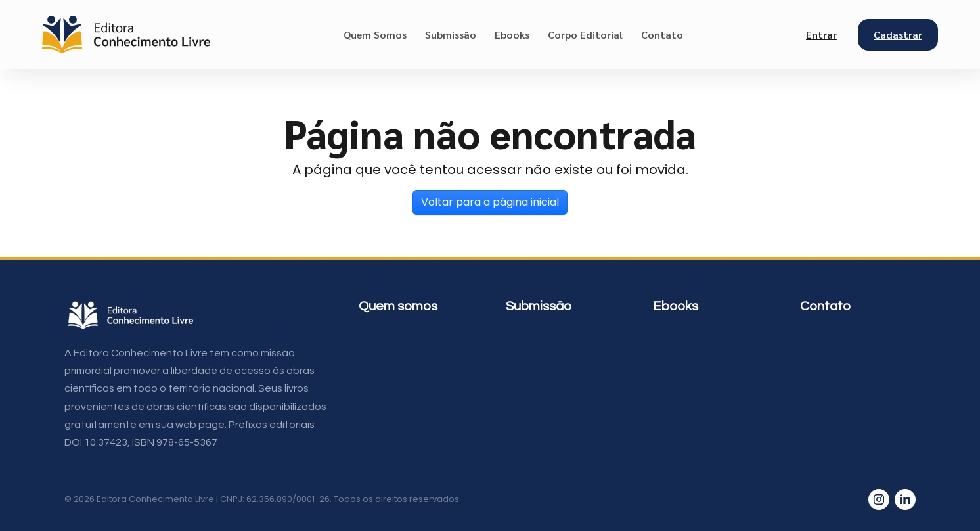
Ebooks (512, 35)
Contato (662, 35)
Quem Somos (375, 35)
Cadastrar (898, 35)
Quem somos (398, 306)
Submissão (451, 35)
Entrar (821, 35)
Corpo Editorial (585, 35)
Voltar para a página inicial (490, 202)
